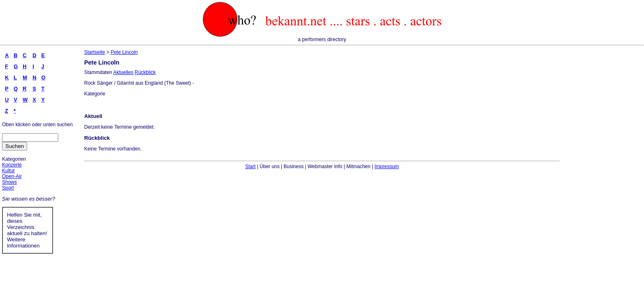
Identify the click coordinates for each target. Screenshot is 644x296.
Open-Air (12, 176)
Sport (8, 188)
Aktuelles (123, 72)
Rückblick (145, 72)
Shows (9, 182)
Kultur (8, 171)
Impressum (387, 166)
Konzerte (12, 165)
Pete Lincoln (124, 52)
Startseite (95, 52)
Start (250, 166)
